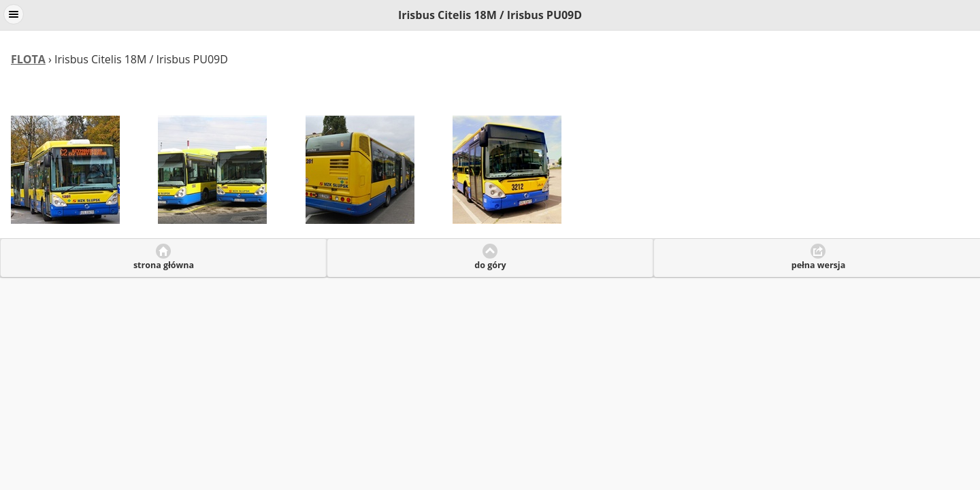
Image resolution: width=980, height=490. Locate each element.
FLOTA (28, 59)
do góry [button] (490, 265)
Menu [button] (14, 14)
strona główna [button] (164, 265)
